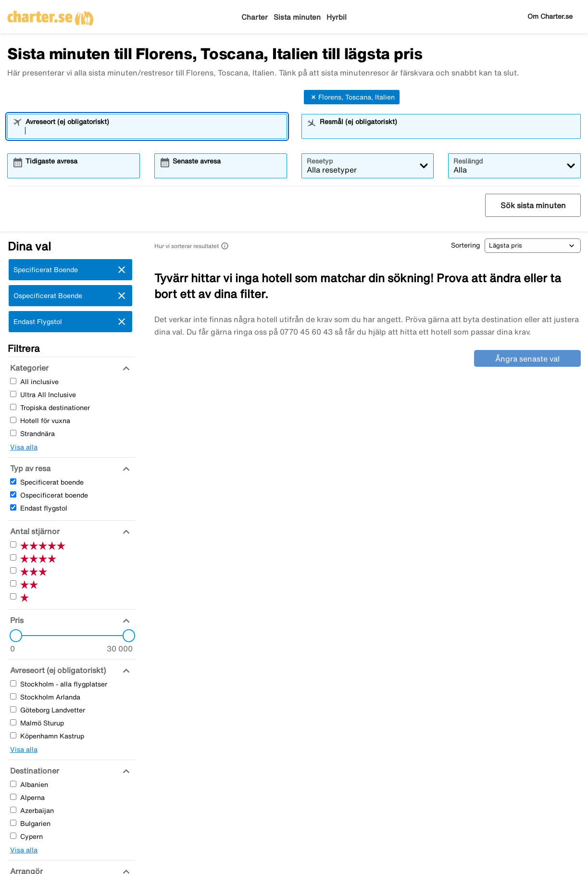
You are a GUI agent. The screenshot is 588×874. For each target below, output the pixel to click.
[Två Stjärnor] (13, 583)
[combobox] (153, 131)
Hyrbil (337, 17)
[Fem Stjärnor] (13, 544)
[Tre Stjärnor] (13, 570)
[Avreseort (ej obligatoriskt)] (57, 670)
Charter (255, 17)
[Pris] (16, 620)
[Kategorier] (28, 368)
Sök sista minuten (533, 205)
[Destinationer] (33, 771)
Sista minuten (297, 17)
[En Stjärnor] (13, 596)
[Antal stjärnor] (34, 531)
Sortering (465, 245)
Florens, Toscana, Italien (352, 97)
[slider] (13, 636)
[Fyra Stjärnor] (13, 557)
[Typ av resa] (29, 468)
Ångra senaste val (527, 359)
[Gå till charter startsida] (50, 15)
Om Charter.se (550, 16)
